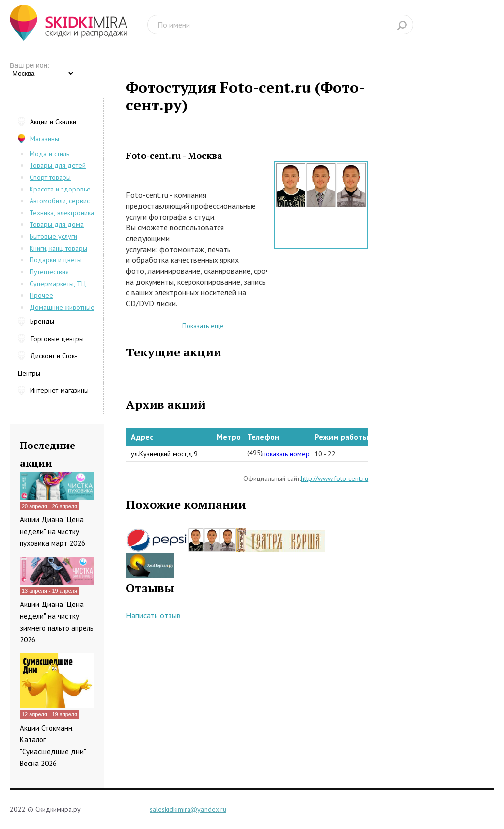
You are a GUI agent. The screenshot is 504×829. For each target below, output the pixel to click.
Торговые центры (57, 339)
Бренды (42, 321)
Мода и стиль (49, 154)
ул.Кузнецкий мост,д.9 (164, 454)
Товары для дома (57, 224)
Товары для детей (58, 165)
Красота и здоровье (60, 189)
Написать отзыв (153, 615)
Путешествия (49, 272)
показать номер (286, 454)
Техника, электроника (62, 213)
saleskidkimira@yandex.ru (188, 809)
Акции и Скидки (53, 122)
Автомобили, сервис (60, 201)
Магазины (45, 139)
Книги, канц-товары (58, 248)
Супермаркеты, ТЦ (58, 284)
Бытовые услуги (53, 236)
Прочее (41, 295)
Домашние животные (62, 307)
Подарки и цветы (56, 260)
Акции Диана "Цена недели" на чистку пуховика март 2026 (52, 531)
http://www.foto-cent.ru (334, 478)
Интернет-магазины (59, 390)
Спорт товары (50, 177)
